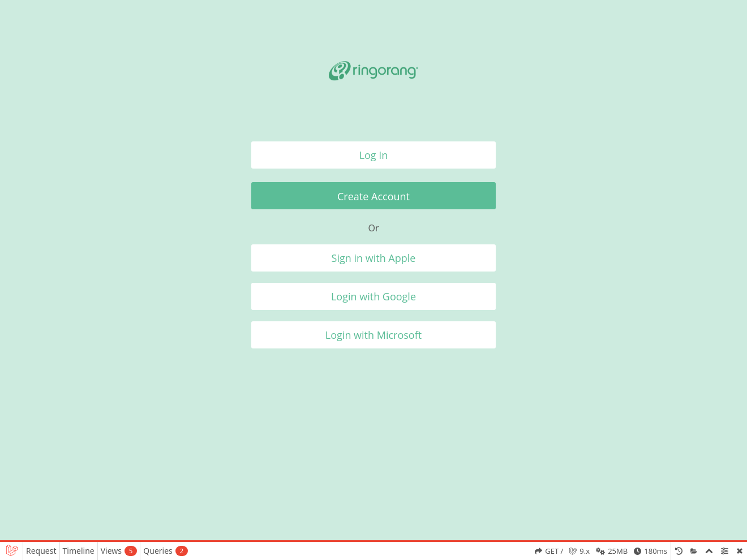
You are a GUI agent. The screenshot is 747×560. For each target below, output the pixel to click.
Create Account (373, 196)
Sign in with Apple (374, 258)
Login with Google (373, 296)
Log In (374, 155)
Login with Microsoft (373, 335)
